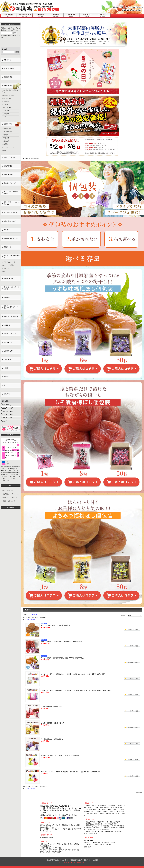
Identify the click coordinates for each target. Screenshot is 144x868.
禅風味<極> (7, 129)
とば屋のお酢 (8, 351)
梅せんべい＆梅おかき (11, 317)
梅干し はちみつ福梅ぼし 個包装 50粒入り (55, 625)
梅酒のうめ (7, 247)
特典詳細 (11, 507)
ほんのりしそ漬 (8, 95)
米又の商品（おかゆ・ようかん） (12, 203)
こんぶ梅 (6, 111)
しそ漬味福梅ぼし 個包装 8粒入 (52, 707)
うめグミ (6, 268)
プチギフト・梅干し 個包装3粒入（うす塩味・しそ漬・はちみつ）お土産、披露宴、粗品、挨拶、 (73, 674)
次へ (28, 620)
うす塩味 (6, 102)
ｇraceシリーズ (9, 147)
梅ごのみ (6, 141)
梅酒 (5, 150)
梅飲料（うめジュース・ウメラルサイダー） (12, 307)
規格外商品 (7, 60)
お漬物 (6, 368)
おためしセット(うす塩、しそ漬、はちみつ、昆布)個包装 (60, 756)
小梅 (5, 117)
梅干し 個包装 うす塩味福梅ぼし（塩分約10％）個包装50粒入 (62, 658)
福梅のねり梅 (8, 175)
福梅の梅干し (8, 86)
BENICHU (7, 325)
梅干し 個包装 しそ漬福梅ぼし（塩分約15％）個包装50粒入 (62, 642)
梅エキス (7, 230)
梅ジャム (7, 377)
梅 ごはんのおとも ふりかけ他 (12, 288)
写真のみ (34, 614)
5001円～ (5, 421)
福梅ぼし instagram (12, 494)
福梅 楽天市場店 (9, 501)
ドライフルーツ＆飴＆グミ (12, 257)
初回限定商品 (8, 77)
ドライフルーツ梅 (9, 262)
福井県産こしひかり (10, 213)
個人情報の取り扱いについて (56, 860)
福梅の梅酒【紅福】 (10, 221)
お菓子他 (7, 394)
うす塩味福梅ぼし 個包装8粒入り (52, 739)
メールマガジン (11, 24)
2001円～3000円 (8, 411)
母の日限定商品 (9, 69)
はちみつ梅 (7, 108)
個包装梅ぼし (8, 166)
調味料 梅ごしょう (11, 334)
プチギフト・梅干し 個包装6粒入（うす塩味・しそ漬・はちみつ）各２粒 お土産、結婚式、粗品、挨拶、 (76, 690)
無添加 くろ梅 (9, 279)
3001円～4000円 (8, 415)
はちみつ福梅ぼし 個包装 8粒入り (52, 723)
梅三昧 (6, 144)
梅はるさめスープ (10, 183)
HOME (26, 158)
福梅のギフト (8, 124)
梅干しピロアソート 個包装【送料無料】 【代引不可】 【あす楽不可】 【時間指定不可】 (71, 772)
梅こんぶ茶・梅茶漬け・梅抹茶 (12, 193)
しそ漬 (6, 105)
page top (139, 793)
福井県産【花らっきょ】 (12, 239)
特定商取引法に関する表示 (79, 860)
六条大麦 (7, 298)
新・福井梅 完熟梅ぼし (11, 91)
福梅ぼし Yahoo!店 (10, 498)
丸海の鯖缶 (7, 360)
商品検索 (4, 49)
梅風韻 (6, 135)
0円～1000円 (7, 405)
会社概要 (95, 860)
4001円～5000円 (8, 418)
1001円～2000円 (8, 408)
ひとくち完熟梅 (8, 265)
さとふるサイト (8, 490)
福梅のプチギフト (10, 157)
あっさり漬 (7, 98)
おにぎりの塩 (9, 342)
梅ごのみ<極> (8, 132)
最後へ (33, 620)
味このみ (6, 138)
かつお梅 (6, 114)
